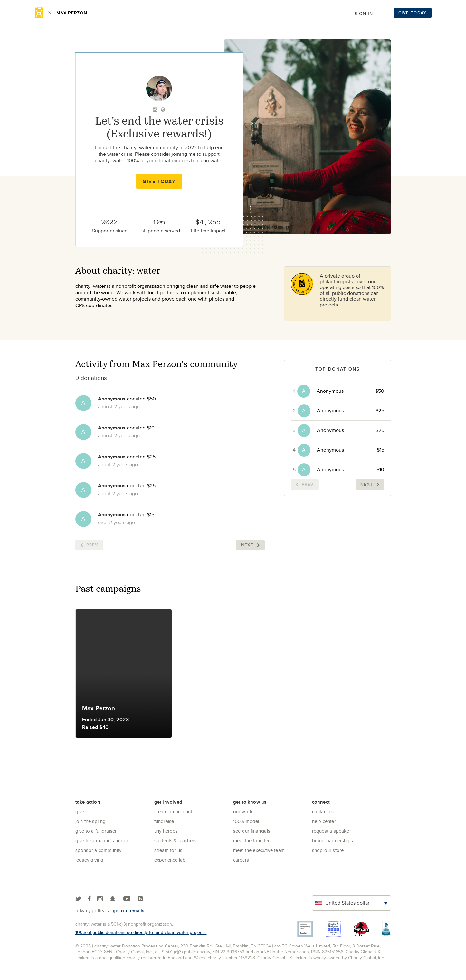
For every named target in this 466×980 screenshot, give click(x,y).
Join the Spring (91, 821)
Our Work (243, 811)
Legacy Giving (90, 860)
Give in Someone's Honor (102, 840)
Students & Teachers (176, 840)
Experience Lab (170, 860)
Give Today (413, 13)
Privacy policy (90, 911)
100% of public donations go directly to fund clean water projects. (141, 932)
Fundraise (164, 821)
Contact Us (323, 811)
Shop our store (328, 850)
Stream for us (168, 850)
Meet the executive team (259, 850)
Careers (241, 860)
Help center (324, 821)
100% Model (246, 821)
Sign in (364, 14)
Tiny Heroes (166, 831)
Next (250, 545)
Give (80, 811)
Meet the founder (252, 840)
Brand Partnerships (333, 840)
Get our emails (129, 911)
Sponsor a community (99, 850)
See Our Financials (252, 831)
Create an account (173, 811)
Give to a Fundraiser (96, 831)
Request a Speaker (332, 831)
